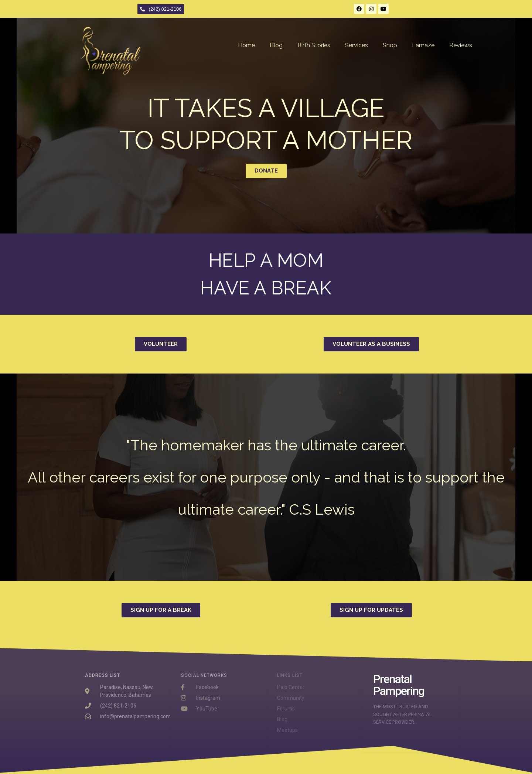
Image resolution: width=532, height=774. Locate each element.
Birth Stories (314, 45)
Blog (276, 45)
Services (357, 45)
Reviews (461, 45)
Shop (390, 45)
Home (246, 45)
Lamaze (423, 45)
